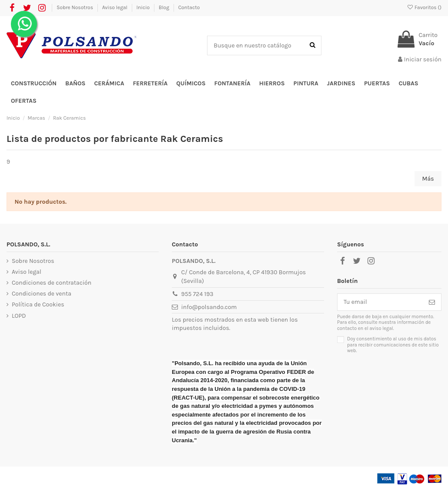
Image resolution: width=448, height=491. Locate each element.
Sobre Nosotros (75, 7)
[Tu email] (380, 302)
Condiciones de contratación (52, 283)
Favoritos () (424, 7)
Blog (165, 7)
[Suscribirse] (432, 302)
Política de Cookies (38, 304)
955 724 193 (197, 294)
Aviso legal (115, 7)
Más (428, 179)
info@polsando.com (209, 307)
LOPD (19, 316)
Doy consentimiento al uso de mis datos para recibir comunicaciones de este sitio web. (393, 345)
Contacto (189, 7)
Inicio (144, 7)
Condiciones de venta (42, 294)
